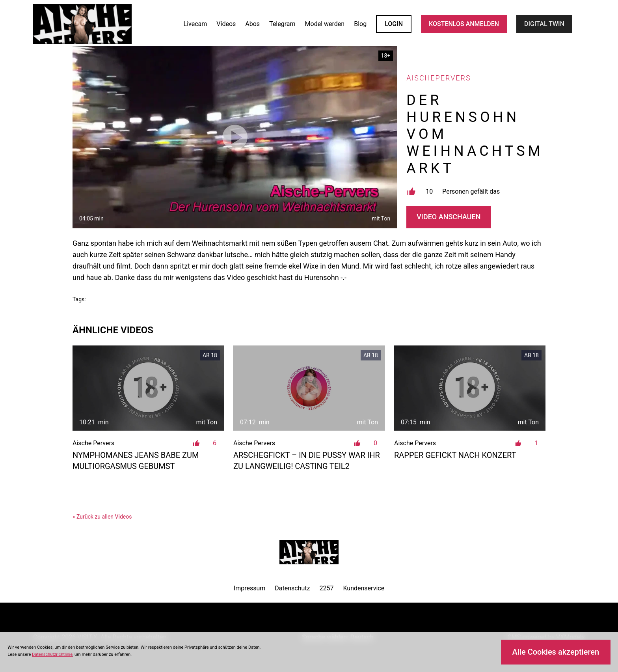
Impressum (250, 588)
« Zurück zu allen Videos (102, 517)
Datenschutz (292, 588)
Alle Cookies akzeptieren (556, 652)
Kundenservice (364, 588)
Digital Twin (544, 24)
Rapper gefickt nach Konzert (455, 455)
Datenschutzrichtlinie (52, 654)
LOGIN (394, 24)
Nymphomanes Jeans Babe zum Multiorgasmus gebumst (136, 461)
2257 (327, 588)
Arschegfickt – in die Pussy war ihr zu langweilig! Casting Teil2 (307, 461)
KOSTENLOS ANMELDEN (464, 24)
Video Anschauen (449, 217)
